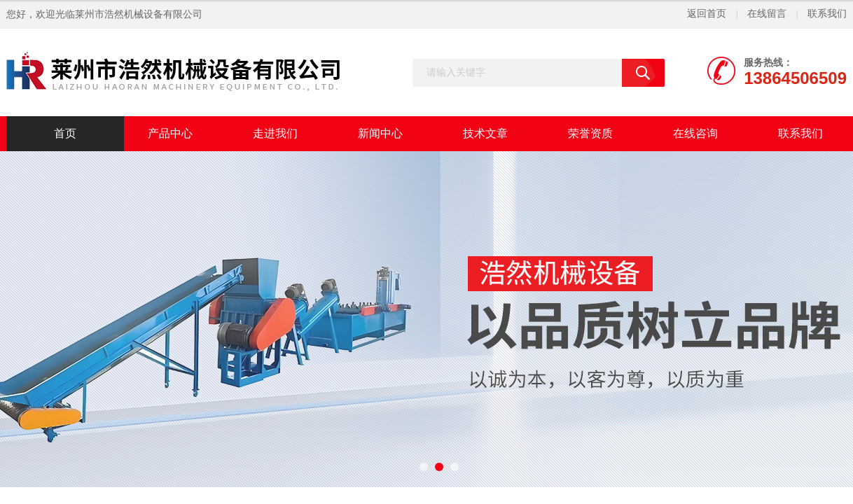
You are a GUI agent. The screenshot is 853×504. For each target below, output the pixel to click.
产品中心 (170, 133)
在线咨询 (695, 133)
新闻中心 (380, 133)
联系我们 (827, 14)
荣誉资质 (590, 133)
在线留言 (767, 14)
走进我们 (275, 133)
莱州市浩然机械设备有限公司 (139, 14)
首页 (65, 133)
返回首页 (707, 14)
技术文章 (485, 133)
